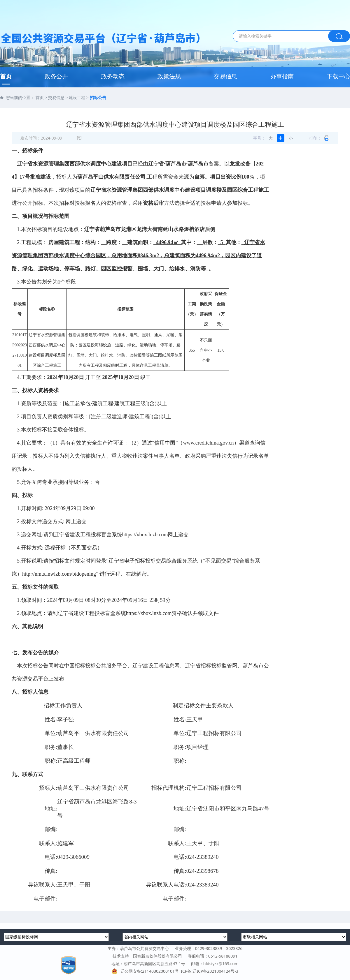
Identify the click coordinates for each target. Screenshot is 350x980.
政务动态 (113, 76)
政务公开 (56, 76)
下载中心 (338, 76)
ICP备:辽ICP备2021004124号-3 (209, 971)
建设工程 (77, 97)
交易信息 (225, 76)
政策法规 (169, 76)
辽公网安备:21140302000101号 (146, 971)
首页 (6, 76)
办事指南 (282, 76)
